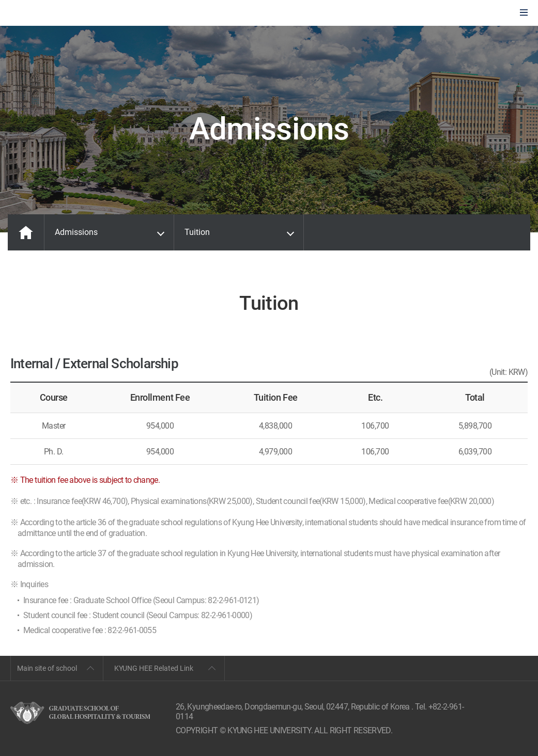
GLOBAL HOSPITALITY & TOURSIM (63, 13)
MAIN (26, 232)
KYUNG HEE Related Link (154, 668)
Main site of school (47, 668)
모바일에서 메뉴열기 (524, 13)
